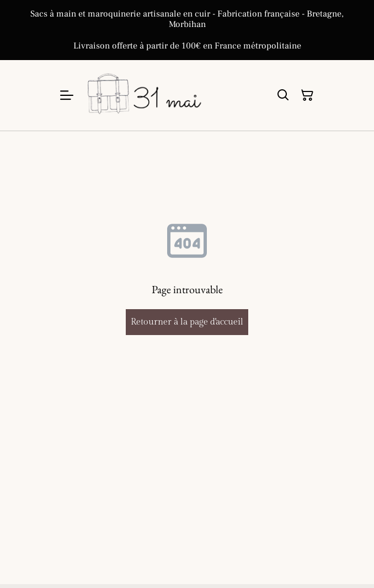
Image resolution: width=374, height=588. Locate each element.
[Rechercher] (283, 95)
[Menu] (67, 95)
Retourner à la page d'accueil (187, 322)
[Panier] (307, 95)
